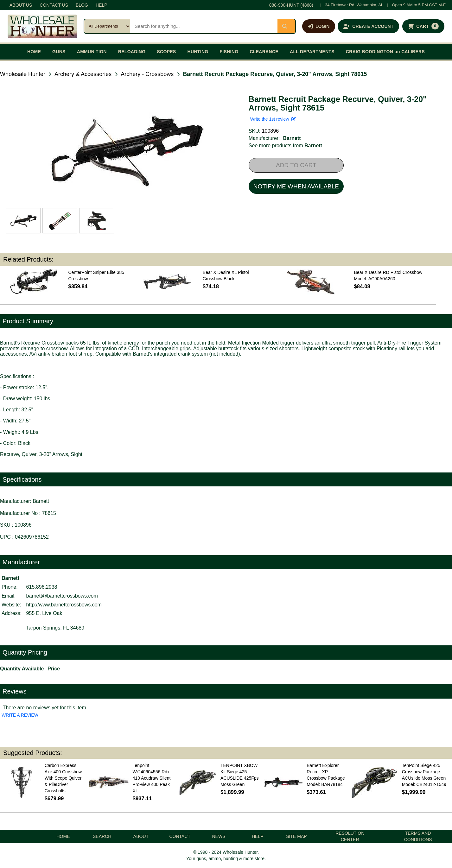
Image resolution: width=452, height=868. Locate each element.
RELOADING (132, 52)
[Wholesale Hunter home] (42, 26)
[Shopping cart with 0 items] (423, 26)
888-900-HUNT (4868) (291, 5)
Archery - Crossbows (147, 74)
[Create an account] (368, 26)
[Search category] (107, 26)
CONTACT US (54, 5)
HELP (102, 5)
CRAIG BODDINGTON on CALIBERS (385, 52)
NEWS (219, 836)
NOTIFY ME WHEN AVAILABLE (296, 186)
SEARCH (102, 836)
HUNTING (198, 52)
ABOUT (141, 836)
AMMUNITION (92, 52)
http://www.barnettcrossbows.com (64, 605)
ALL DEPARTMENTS (312, 52)
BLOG (82, 5)
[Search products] (204, 26)
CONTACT (180, 836)
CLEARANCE (264, 52)
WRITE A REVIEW (20, 715)
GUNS (59, 52)
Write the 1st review (273, 119)
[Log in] (319, 26)
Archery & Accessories (83, 74)
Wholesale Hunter (23, 74)
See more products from (285, 146)
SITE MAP (296, 836)
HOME (34, 52)
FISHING (229, 52)
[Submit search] (286, 26)
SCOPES (166, 52)
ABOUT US (21, 5)
